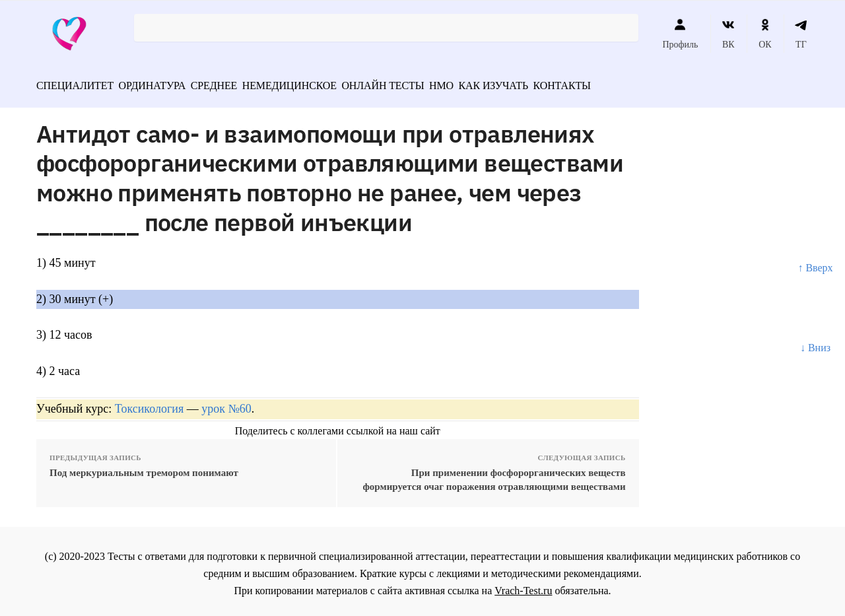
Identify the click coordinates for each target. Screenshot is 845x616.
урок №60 (226, 404)
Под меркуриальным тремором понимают (144, 468)
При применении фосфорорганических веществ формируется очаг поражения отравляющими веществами (494, 475)
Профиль (680, 34)
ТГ (801, 34)
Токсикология (149, 404)
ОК (765, 34)
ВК (728, 34)
